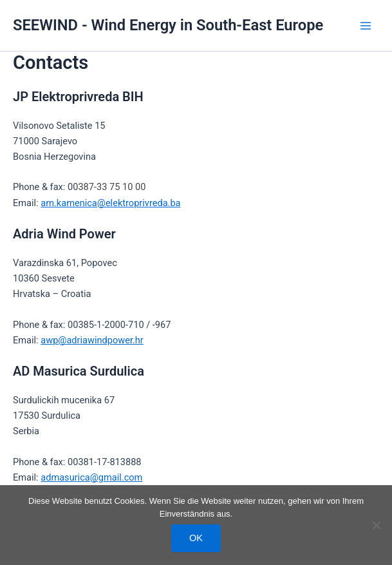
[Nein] (376, 525)
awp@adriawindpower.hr (92, 340)
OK (196, 538)
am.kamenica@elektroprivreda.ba (110, 203)
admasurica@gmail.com (91, 477)
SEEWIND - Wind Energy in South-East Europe (168, 25)
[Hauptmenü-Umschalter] (366, 26)
